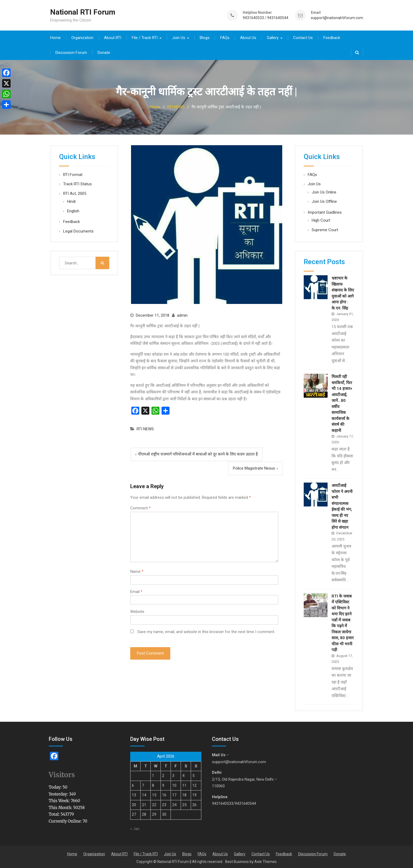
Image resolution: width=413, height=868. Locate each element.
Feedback (332, 37)
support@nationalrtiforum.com (337, 17)
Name (137, 571)
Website (137, 611)
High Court (321, 219)
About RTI (113, 37)
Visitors (62, 774)
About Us (248, 37)
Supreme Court (325, 229)
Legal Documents (78, 230)
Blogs (205, 37)
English (73, 210)
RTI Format (73, 174)
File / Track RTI (145, 37)
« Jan (135, 828)
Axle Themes (266, 861)
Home (55, 37)
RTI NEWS (145, 428)
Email (136, 591)
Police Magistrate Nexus (254, 467)
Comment (140, 507)
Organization (82, 37)
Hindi (71, 200)
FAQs (225, 37)
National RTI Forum (83, 12)
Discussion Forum (71, 51)
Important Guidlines (325, 211)
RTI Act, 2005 (75, 192)
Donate (104, 51)
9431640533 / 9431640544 (266, 17)
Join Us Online (324, 191)
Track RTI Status (77, 183)
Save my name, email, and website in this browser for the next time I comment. (206, 631)
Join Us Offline (324, 200)
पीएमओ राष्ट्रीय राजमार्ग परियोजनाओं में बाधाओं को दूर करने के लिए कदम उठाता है (198, 453)
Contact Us (303, 37)
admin (182, 314)
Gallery (273, 37)
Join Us (179, 37)
